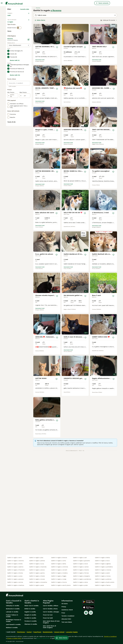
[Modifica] (29, 86)
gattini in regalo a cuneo (15, 576)
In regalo (22, 25)
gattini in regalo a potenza (103, 579)
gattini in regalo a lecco (102, 561)
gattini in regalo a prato (80, 585)
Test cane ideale (67, 622)
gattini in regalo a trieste (37, 576)
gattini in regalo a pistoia (37, 561)
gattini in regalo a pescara (15, 579)
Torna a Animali (13, 13)
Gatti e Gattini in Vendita (32, 602)
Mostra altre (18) (24, 78)
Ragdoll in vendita (30, 612)
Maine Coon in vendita (31, 606)
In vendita (12, 25)
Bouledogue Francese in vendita (13, 621)
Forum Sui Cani (48, 615)
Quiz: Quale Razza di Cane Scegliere (51, 622)
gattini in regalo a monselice (38, 582)
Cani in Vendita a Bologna (51, 612)
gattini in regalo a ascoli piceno (61, 585)
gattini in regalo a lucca (37, 564)
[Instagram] (91, 613)
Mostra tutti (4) (15, 107)
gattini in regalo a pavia (37, 585)
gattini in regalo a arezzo (37, 570)
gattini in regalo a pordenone (82, 579)
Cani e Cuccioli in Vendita (14, 602)
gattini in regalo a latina (59, 564)
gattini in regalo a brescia (59, 558)
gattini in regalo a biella (102, 558)
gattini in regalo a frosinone (16, 570)
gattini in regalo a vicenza (103, 570)
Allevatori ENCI (66, 619)
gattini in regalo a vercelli (59, 570)
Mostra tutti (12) (15, 121)
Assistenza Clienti (67, 610)
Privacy (64, 607)
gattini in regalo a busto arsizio (105, 582)
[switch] (19, 36)
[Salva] (57, 47)
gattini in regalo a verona (15, 582)
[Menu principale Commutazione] (2, 3)
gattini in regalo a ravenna (15, 561)
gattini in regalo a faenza (103, 585)
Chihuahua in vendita (13, 606)
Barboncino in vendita (13, 609)
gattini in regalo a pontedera (104, 567)
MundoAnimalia (48, 632)
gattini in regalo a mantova (16, 585)
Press (63, 613)
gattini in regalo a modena (59, 573)
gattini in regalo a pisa (36, 558)
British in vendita (30, 609)
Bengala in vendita (30, 615)
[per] (25, 142)
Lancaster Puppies (72, 632)
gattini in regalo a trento (15, 564)
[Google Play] (88, 602)
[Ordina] (109, 20)
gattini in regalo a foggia (59, 576)
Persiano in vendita (31, 621)
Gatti (9, 17)
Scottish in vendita (30, 618)
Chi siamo (65, 604)
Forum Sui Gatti (48, 618)
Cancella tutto (25, 9)
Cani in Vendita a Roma (50, 609)
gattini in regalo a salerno (15, 567)
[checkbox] (8, 47)
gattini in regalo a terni (14, 558)
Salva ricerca (40, 20)
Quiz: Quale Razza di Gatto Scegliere (49, 627)
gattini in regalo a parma (37, 573)
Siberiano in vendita (31, 624)
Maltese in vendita (12, 628)
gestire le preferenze (43, 638)
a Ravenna (56, 10)
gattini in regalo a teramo (81, 570)
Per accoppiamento (15, 29)
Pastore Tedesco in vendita (12, 616)
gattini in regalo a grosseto (81, 561)
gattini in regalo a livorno (59, 582)
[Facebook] (86, 613)
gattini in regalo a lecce (80, 564)
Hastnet (29, 632)
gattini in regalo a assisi (102, 573)
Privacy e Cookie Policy (14, 638)
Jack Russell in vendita (13, 624)
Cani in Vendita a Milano (51, 606)
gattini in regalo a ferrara (81, 573)
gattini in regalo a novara (37, 579)
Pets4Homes (21, 632)
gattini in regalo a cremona (60, 567)
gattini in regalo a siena (80, 582)
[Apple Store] (88, 607)
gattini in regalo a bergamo (81, 576)
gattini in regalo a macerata (38, 567)
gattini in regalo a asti (80, 558)
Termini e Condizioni (68, 616)
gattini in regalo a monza (103, 576)
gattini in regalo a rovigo (59, 579)
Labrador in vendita (12, 612)
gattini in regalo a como (59, 561)
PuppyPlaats (37, 632)
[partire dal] (13, 142)
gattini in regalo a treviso (15, 573)
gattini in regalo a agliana (103, 564)
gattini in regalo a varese (81, 567)
